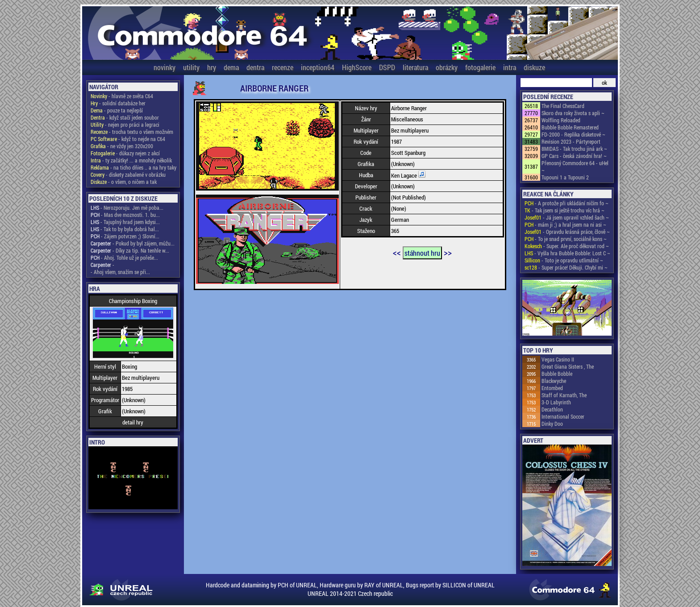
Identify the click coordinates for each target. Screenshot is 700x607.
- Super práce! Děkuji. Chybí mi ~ (566, 267)
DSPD (387, 67)
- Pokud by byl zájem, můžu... (133, 243)
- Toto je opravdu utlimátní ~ (564, 260)
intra (510, 67)
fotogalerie (480, 67)
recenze (283, 67)
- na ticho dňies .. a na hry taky (133, 167)
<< (397, 252)
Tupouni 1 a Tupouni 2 (565, 177)
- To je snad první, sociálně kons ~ (566, 239)
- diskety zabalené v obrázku (128, 175)
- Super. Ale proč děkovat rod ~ (567, 246)
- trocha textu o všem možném (132, 132)
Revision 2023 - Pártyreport (571, 141)
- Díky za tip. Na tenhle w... (130, 250)
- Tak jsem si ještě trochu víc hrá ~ (565, 210)
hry (212, 67)
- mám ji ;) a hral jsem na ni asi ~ (565, 225)
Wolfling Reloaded (561, 120)
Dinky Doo (552, 424)
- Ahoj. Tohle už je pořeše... (124, 258)
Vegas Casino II (558, 359)
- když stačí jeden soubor (125, 117)
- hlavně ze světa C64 (122, 96)
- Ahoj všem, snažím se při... (120, 272)
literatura (415, 67)
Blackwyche (554, 381)
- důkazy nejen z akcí (125, 153)
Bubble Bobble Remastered (570, 127)
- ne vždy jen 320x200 (122, 146)
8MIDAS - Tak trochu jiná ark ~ (574, 149)
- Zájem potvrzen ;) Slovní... (125, 236)
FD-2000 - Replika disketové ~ (573, 134)
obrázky (447, 67)
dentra (255, 67)
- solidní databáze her (118, 103)
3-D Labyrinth (556, 402)
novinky (165, 67)
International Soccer (563, 416)
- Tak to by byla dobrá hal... (125, 229)
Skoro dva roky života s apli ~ (573, 113)
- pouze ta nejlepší (117, 110)
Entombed (552, 388)
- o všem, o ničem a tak (124, 182)
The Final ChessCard (563, 106)
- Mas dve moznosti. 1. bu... (125, 215)
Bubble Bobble (557, 374)
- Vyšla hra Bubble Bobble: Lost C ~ (567, 253)
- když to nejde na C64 (128, 139)
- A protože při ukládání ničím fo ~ (567, 203)
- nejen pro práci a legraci (125, 125)
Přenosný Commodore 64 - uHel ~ (575, 166)
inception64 (318, 67)
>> (448, 252)
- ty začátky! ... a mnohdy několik (131, 160)
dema (231, 67)
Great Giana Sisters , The (568, 366)
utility (191, 67)
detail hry (133, 422)
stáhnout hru (422, 253)
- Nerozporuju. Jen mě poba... (127, 208)
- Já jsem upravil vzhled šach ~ (567, 217)
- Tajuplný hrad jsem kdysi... (125, 222)
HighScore (357, 67)
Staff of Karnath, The (564, 395)
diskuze (534, 67)
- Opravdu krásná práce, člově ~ (567, 232)
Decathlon (552, 409)
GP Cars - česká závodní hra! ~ (574, 156)
